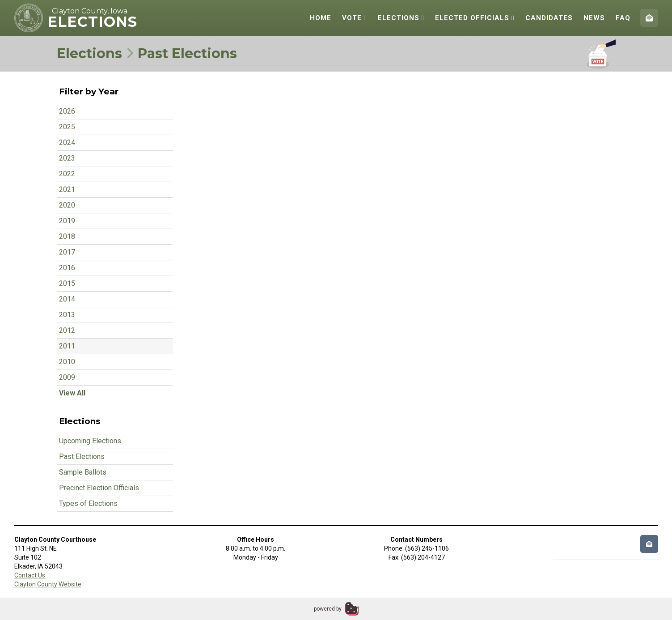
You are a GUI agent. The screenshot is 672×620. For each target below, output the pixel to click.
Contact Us (30, 575)
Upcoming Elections (90, 441)
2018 (67, 236)
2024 (67, 142)
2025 (67, 127)
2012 (67, 330)
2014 (67, 299)
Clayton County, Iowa (90, 11)
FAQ (623, 18)
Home (321, 18)
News (594, 18)
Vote (354, 18)
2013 (67, 315)
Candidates (549, 18)
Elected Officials (475, 18)
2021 (67, 189)
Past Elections (82, 457)
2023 (67, 158)
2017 (67, 252)
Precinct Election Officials (99, 488)
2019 (67, 221)
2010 (67, 362)
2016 (67, 268)
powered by (328, 609)
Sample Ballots (83, 472)
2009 (67, 377)
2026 (67, 111)
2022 (67, 174)
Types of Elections (88, 503)
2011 (67, 346)
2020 (67, 205)
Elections (401, 18)
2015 (67, 283)
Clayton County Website (48, 584)
